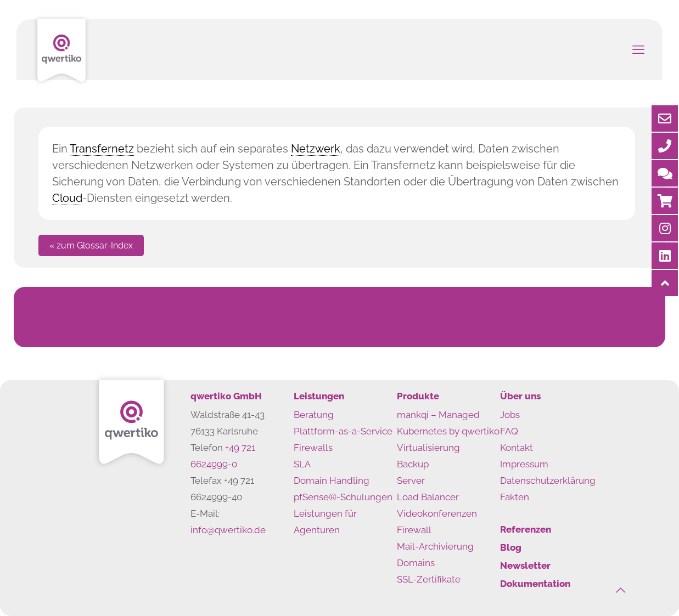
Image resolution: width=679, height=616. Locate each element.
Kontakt (517, 448)
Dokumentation (535, 584)
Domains (416, 563)
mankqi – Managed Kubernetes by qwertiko (448, 423)
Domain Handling (332, 481)
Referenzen (526, 529)
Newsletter (525, 566)
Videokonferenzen (437, 513)
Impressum (524, 464)
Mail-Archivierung (435, 546)
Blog (511, 547)
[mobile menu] (638, 49)
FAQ (509, 431)
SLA (302, 464)
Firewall (414, 530)
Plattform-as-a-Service (343, 431)
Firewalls (313, 448)
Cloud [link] (67, 198)
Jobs (510, 415)
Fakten (515, 497)
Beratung (314, 415)
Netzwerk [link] (316, 149)
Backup (413, 464)
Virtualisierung (428, 448)
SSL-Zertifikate (429, 579)
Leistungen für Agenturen (325, 522)
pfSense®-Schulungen (343, 497)
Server (411, 481)
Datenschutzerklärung (548, 481)
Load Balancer (428, 497)
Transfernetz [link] (102, 149)
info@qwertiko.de (228, 530)
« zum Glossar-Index (91, 245)
